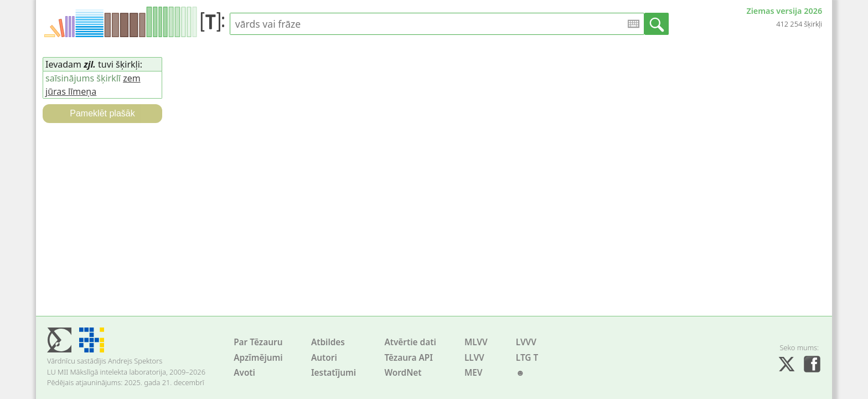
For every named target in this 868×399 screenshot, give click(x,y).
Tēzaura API (409, 358)
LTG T (527, 358)
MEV (474, 373)
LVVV (526, 342)
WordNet (403, 373)
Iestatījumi (334, 373)
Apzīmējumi (258, 358)
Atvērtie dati (410, 342)
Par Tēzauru (258, 342)
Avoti (244, 373)
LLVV (474, 358)
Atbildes (328, 342)
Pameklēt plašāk (102, 113)
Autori (324, 358)
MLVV (476, 342)
